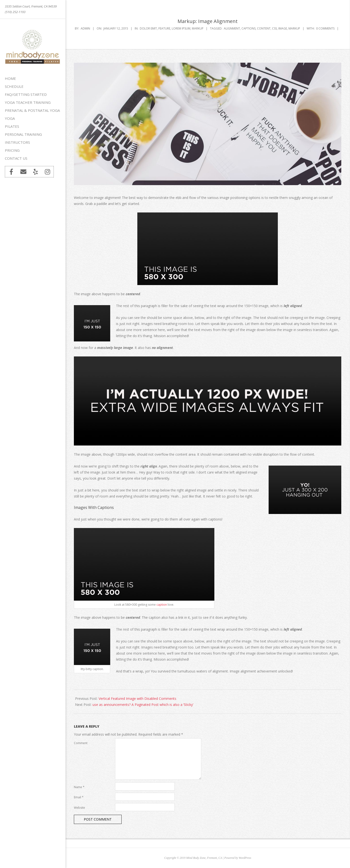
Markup (198, 28)
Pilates (12, 126)
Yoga (10, 118)
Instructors (17, 142)
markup (294, 28)
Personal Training (23, 134)
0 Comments (325, 28)
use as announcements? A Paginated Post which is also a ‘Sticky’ (143, 705)
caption (162, 605)
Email (79, 797)
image (283, 28)
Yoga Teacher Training (28, 102)
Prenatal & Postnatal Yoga (32, 110)
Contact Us (16, 158)
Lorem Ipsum (181, 28)
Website (79, 808)
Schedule (14, 86)
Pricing (12, 150)
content (264, 28)
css (274, 28)
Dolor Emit (148, 28)
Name (79, 787)
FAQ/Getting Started (26, 94)
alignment (232, 28)
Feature (164, 28)
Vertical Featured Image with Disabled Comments (137, 698)
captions (249, 28)
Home (10, 78)
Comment (81, 743)
